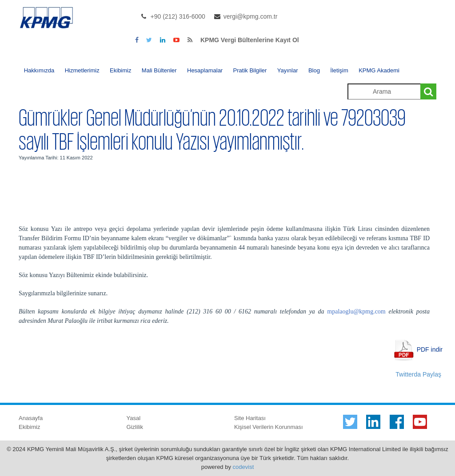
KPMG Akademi (379, 70)
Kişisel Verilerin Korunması (269, 427)
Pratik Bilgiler (250, 70)
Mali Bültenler (159, 70)
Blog (314, 70)
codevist (243, 467)
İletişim (339, 70)
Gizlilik (135, 427)
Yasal (134, 418)
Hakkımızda (39, 70)
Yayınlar (288, 70)
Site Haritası (250, 418)
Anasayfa (31, 418)
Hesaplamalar (205, 70)
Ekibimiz (120, 70)
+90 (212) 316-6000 (178, 16)
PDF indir (430, 349)
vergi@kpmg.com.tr (251, 16)
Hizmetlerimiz (82, 70)
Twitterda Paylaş (418, 374)
